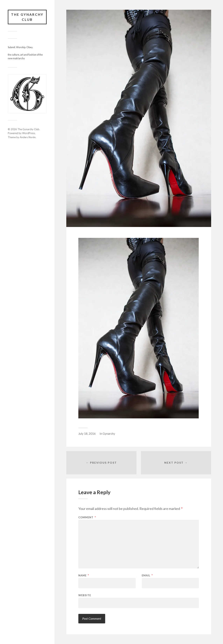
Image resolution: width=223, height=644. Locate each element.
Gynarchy (109, 434)
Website (85, 595)
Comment (87, 517)
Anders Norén (28, 137)
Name (84, 575)
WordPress (29, 133)
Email (147, 575)
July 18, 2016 (87, 434)
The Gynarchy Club (27, 17)
